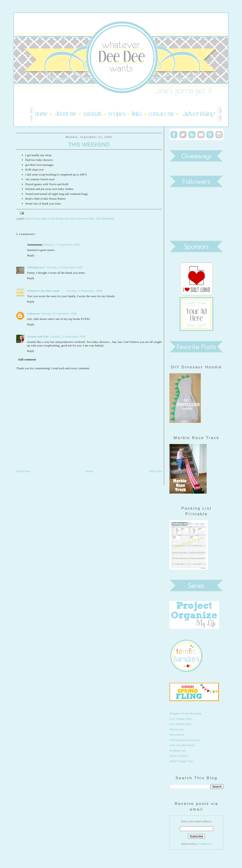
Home (90, 471)
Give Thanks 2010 (181, 719)
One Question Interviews (185, 740)
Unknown (33, 313)
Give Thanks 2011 (181, 724)
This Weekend (89, 145)
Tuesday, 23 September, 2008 (84, 291)
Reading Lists (178, 751)
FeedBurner (205, 844)
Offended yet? (36, 267)
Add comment (27, 359)
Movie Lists (177, 729)
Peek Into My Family (182, 745)
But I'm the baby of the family (45, 219)
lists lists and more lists (79, 219)
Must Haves (177, 735)
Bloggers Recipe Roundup (185, 713)
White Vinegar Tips (181, 761)
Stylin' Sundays (179, 756)
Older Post (155, 471)
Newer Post (23, 471)
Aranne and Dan (38, 336)
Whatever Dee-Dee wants (43, 291)
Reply (31, 255)
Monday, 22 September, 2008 (62, 245)
